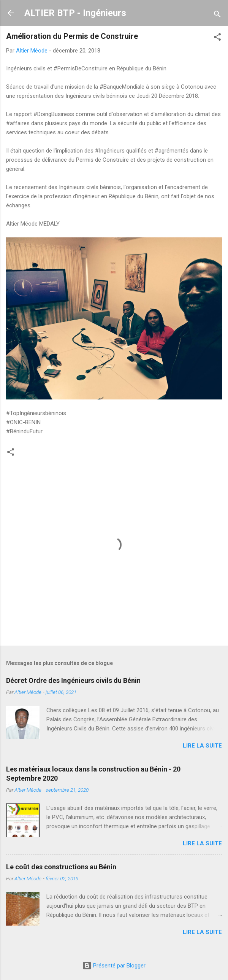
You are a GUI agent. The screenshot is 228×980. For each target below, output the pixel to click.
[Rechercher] (217, 15)
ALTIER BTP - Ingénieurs (75, 13)
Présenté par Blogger (114, 966)
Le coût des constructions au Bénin (61, 867)
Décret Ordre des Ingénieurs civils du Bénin (73, 680)
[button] (217, 38)
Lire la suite (202, 746)
